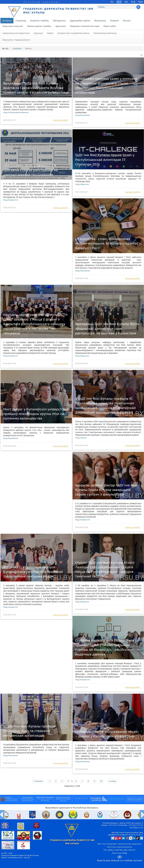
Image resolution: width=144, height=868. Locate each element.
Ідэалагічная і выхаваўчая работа (73, 33)
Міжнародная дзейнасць (105, 33)
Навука (50, 33)
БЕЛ (119, 2)
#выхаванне (85, 115)
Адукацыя (38, 33)
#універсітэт (13, 200)
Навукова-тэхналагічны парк (85, 26)
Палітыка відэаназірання (120, 847)
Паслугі (127, 21)
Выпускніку (100, 21)
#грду (5, 112)
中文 (133, 2)
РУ (112, 2)
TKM (140, 2)
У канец (112, 781)
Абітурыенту (59, 21)
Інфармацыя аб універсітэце (16, 33)
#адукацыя (85, 184)
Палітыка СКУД (120, 853)
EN (126, 2)
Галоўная (7, 21)
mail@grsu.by (136, 828)
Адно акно (61, 26)
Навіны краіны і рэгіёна (39, 26)
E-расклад (21, 21)
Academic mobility (39, 21)
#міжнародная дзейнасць (18, 112)
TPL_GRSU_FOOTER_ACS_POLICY (120, 850)
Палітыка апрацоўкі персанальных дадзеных (120, 844)
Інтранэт (114, 21)
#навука (83, 438)
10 (101, 781)
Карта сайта (110, 26)
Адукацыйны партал (80, 21)
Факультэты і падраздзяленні (16, 40)
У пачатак (38, 781)
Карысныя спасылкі (13, 26)
